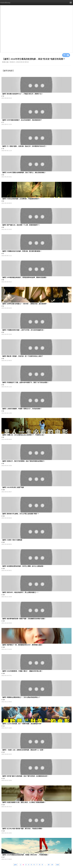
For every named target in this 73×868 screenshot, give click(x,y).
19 (52, 865)
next (58, 865)
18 (49, 865)
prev (15, 865)
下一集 (66, 55)
